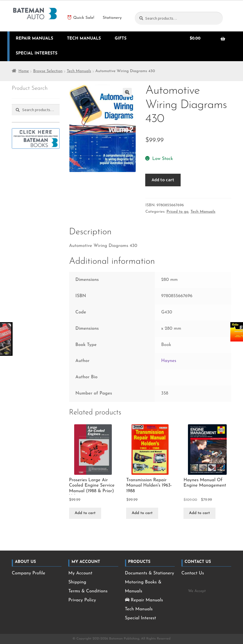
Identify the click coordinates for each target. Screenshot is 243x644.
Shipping (77, 582)
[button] (127, 92)
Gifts (121, 39)
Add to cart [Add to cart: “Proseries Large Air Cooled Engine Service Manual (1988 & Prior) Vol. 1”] (85, 513)
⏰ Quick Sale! (80, 18)
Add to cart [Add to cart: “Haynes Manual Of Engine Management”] (199, 513)
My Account (80, 573)
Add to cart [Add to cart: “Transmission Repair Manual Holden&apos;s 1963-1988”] (142, 513)
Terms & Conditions (88, 591)
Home (23, 71)
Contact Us (193, 573)
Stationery (112, 18)
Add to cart (163, 180)
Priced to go (177, 212)
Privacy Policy (82, 600)
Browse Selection (48, 71)
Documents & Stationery (150, 573)
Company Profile (29, 573)
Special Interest (141, 618)
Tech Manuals (84, 39)
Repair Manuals (35, 39)
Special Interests (37, 53)
